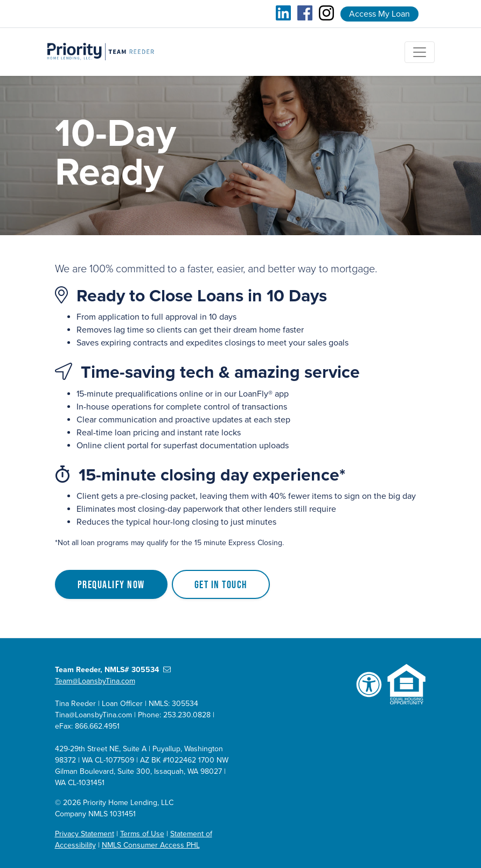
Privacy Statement (85, 834)
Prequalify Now (111, 584)
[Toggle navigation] (420, 52)
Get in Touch (221, 584)
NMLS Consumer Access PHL (151, 845)
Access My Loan (379, 14)
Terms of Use (142, 834)
